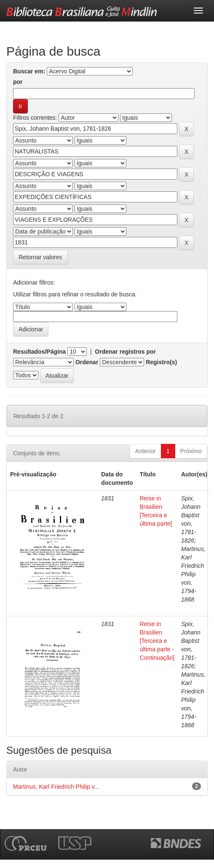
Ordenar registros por (125, 352)
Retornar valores (40, 257)
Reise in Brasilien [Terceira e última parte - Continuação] (157, 641)
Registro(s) (161, 362)
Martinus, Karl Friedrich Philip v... (56, 787)
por (18, 82)
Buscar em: (29, 71)
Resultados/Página (39, 352)
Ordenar (87, 362)
